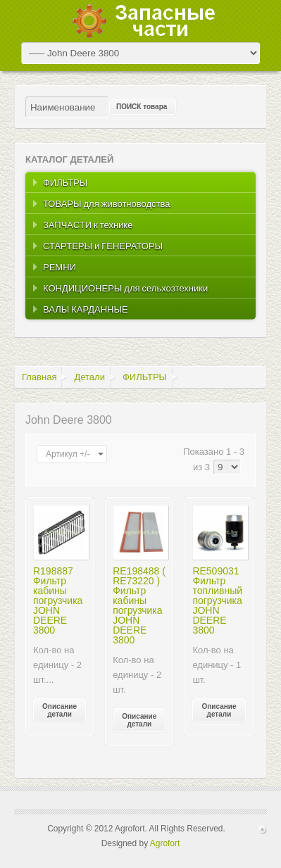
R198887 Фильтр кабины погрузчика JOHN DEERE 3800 (58, 600)
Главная (39, 377)
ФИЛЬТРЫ (145, 377)
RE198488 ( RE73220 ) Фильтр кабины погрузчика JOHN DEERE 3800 (139, 605)
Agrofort (165, 843)
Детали (89, 377)
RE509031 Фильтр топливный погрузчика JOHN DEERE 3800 (217, 600)
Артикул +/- (68, 454)
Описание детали (60, 710)
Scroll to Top (263, 830)
